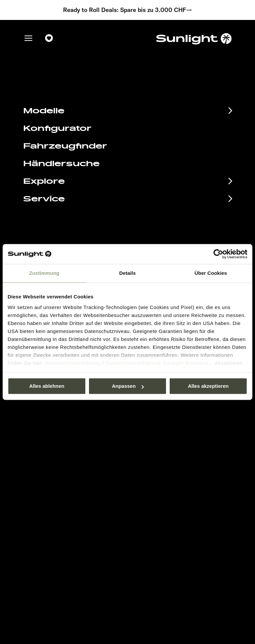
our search (173, 107)
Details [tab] (127, 273)
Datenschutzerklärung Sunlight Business (157, 363)
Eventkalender (55, 435)
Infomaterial (49, 446)
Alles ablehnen (47, 386)
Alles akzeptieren (208, 386)
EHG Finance (52, 457)
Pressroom (147, 434)
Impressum (147, 444)
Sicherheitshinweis (156, 464)
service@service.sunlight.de (176, 224)
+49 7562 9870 (158, 232)
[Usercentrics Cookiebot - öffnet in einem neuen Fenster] (218, 254)
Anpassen (128, 386)
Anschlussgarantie (65, 468)
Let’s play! (146, 494)
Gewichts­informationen (161, 484)
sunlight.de (82, 107)
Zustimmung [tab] (44, 273)
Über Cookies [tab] (211, 273)
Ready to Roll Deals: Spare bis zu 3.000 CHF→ (128, 10)
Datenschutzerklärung (73, 363)
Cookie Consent (153, 474)
